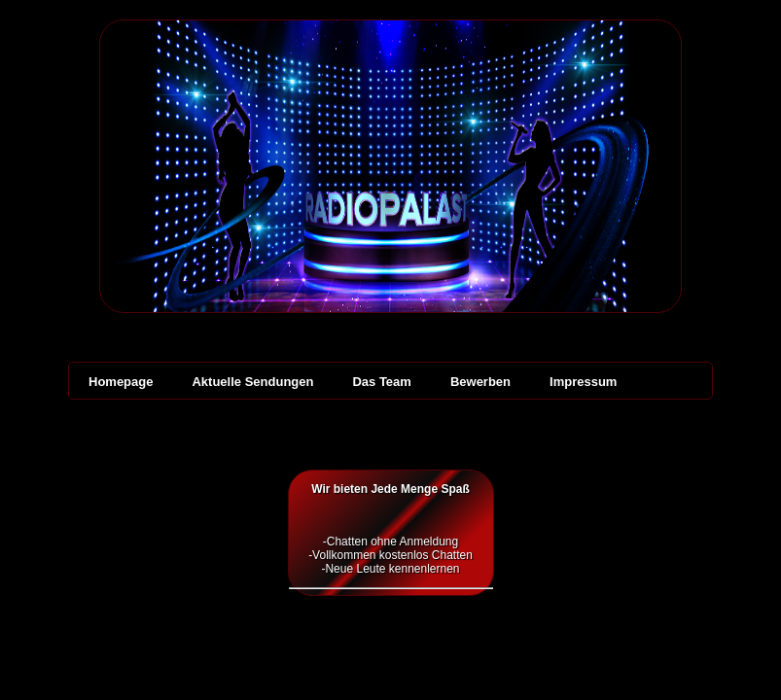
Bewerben (480, 382)
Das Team (381, 382)
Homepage (121, 382)
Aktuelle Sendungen (252, 382)
